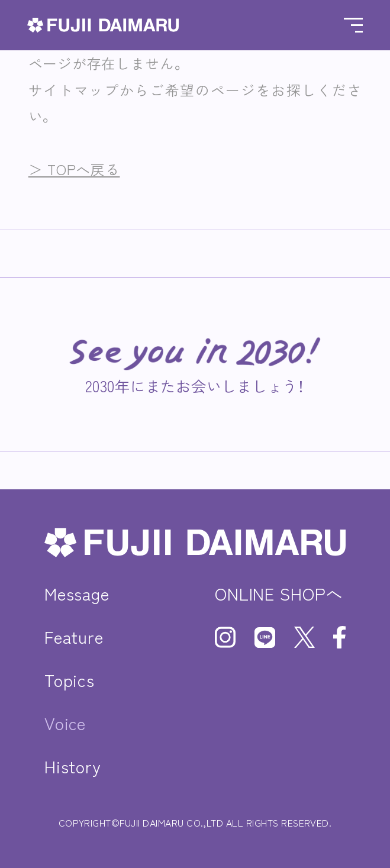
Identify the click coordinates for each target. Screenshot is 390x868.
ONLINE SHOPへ (279, 593)
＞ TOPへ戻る (74, 169)
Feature (74, 636)
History (73, 766)
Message (77, 593)
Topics (70, 680)
